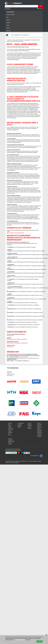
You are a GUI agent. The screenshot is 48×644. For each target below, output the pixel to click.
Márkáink (30, 423)
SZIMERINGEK (10, 373)
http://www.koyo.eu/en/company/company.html (17, 339)
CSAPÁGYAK (9, 372)
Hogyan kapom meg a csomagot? (11, 428)
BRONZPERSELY (10, 376)
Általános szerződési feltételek (39, 424)
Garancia (8, 20)
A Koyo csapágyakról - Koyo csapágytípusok (20, 35)
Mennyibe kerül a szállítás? (10, 424)
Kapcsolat (8, 31)
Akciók (19, 427)
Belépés (8, 9)
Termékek (20, 425)
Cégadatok (10, 440)
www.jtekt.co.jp (10, 347)
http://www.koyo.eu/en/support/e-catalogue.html (17, 343)
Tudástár (8, 28)
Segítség (10, 444)
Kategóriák (20, 426)
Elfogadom (40, 642)
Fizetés (8, 25)
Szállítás (8, 23)
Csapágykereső (10, 12)
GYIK (7, 17)
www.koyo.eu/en (10, 336)
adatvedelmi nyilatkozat (20, 640)
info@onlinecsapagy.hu (23, 357)
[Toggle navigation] (42, 3)
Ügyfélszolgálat (11, 441)
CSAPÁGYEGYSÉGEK (11, 374)
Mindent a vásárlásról (11, 15)
